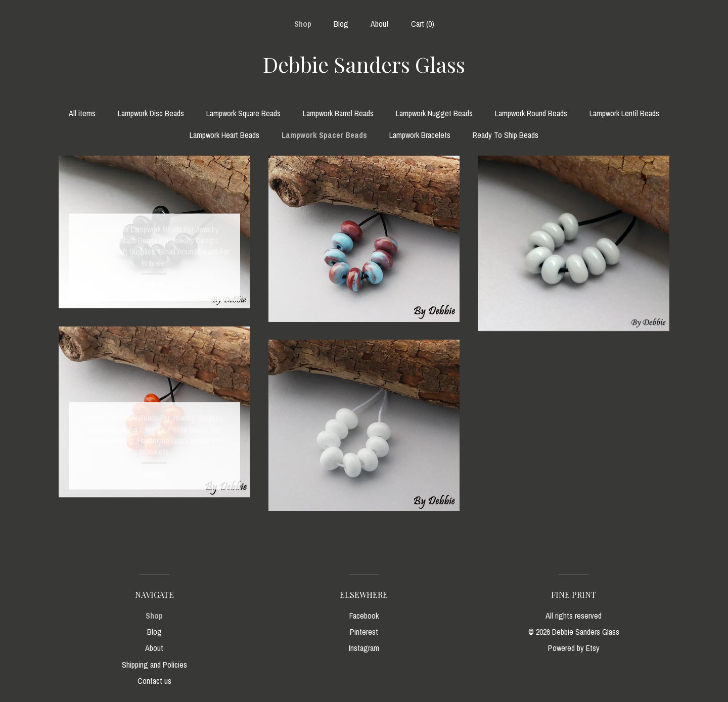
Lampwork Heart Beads (224, 135)
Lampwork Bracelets (420, 135)
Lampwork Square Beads (243, 113)
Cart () (423, 24)
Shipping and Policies (154, 665)
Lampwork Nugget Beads (434, 113)
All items (82, 113)
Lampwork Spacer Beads (324, 135)
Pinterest (364, 632)
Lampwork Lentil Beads (624, 113)
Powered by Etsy (574, 648)
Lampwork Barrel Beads (338, 113)
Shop (303, 24)
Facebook (364, 616)
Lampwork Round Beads (531, 113)
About (380, 24)
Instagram (364, 648)
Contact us (154, 681)
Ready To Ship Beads (506, 135)
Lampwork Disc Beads (151, 113)
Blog (341, 24)
